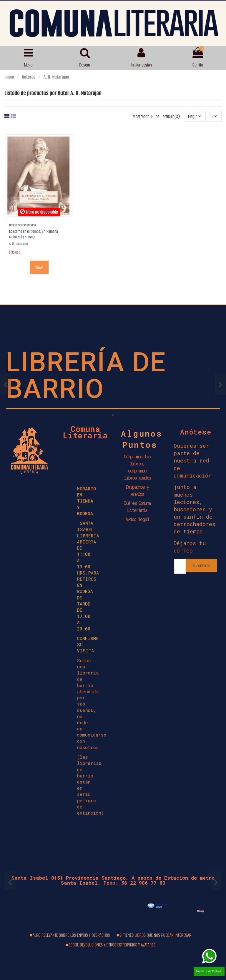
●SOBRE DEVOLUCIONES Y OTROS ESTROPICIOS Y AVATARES (110, 945)
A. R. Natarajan (18, 243)
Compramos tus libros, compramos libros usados (137, 467)
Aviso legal (137, 519)
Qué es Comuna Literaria (137, 506)
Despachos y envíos (137, 490)
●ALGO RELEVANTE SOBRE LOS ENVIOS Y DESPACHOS (70, 935)
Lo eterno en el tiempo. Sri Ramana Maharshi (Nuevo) (34, 234)
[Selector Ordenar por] (195, 116)
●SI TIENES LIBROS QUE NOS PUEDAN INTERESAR (154, 935)
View (39, 268)
